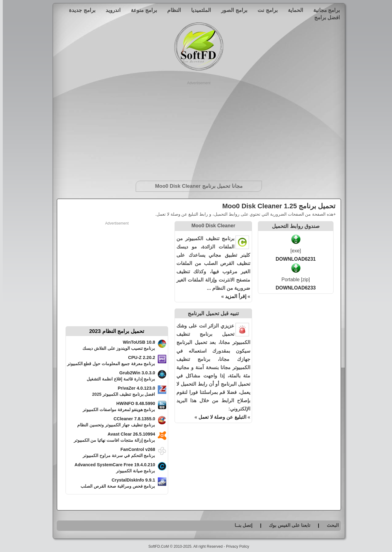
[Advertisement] (196, 129)
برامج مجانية (324, 10)
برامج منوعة (141, 10)
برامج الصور (232, 10)
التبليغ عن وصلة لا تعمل (220, 417)
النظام (171, 10)
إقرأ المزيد (233, 296)
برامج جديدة (79, 10)
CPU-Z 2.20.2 (139, 357)
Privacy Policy (235, 546)
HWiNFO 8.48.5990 (133, 403)
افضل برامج (324, 17)
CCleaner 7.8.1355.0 (132, 419)
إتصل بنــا (241, 525)
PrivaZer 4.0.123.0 (134, 388)
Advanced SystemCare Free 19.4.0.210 (112, 465)
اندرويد (110, 10)
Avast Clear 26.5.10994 (128, 434)
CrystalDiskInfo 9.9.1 (130, 480)
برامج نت (265, 10)
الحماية (293, 10)
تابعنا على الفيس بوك (287, 525)
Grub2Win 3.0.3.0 (134, 373)
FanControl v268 (135, 449)
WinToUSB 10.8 (136, 342)
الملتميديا (198, 10)
